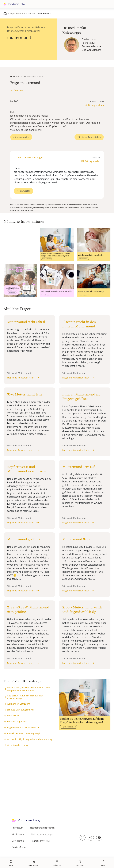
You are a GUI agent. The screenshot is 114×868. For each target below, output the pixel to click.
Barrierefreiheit (20, 847)
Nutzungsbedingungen (43, 834)
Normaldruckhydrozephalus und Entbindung (30, 739)
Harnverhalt (13, 716)
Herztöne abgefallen (17, 722)
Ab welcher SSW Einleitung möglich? (25, 733)
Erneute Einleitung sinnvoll (21, 710)
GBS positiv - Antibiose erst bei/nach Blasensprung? (25, 697)
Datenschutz (18, 841)
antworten (25, 191)
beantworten (23, 137)
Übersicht (19, 90)
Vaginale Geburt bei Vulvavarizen (24, 727)
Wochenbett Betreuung (19, 704)
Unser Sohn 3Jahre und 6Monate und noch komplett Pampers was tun (28, 689)
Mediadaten (18, 834)
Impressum (18, 828)
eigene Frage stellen (91, 137)
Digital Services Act (41, 841)
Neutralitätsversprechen (42, 828)
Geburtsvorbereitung (18, 745)
